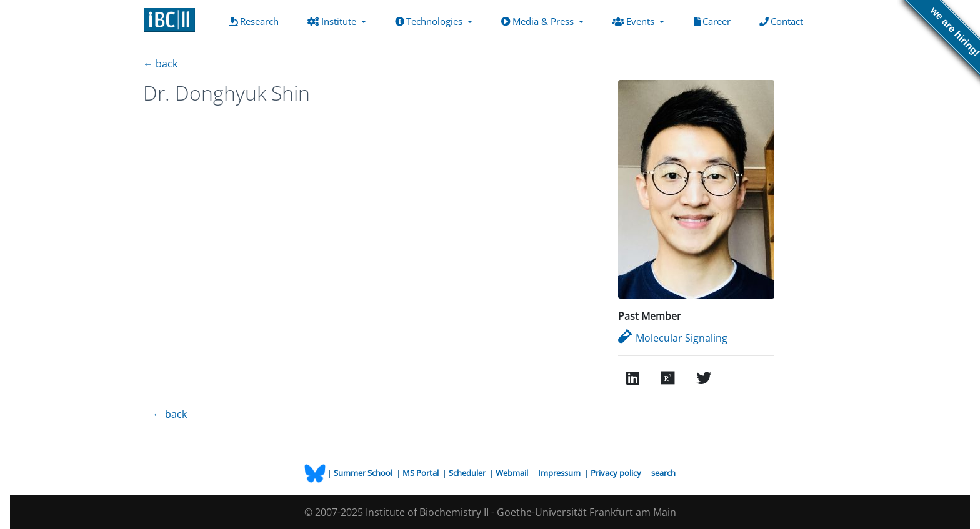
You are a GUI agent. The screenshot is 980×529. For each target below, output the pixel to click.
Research (256, 21)
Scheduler (468, 473)
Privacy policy (617, 473)
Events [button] (635, 21)
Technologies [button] (430, 21)
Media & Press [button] (539, 21)
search (663, 473)
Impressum (560, 473)
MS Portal (422, 473)
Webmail (513, 473)
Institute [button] (333, 21)
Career (715, 21)
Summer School (364, 473)
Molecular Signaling (673, 338)
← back (160, 64)
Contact (784, 21)
